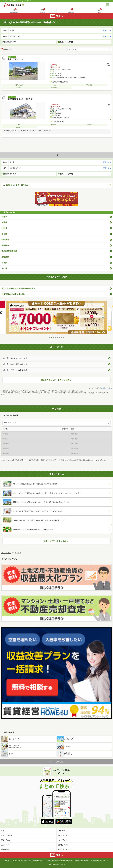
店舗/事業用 (5, 850)
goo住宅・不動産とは (11, 861)
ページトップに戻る (56, 762)
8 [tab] (63, 337)
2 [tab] (52, 337)
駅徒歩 (4, 263)
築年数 (4, 234)
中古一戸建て (62, 840)
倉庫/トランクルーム (65, 850)
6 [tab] (59, 337)
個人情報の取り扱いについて (99, 861)
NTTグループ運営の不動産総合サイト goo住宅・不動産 (17, 1)
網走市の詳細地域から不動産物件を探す (18, 288)
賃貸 (3, 831)
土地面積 (5, 257)
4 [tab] (56, 337)
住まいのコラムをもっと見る (56, 541)
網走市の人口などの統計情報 (15, 358)
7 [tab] (61, 337)
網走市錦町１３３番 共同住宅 (20, 99)
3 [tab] (54, 337)
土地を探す (5, 845)
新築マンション (7, 835)
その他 (4, 268)
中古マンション (63, 835)
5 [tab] (57, 337)
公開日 (4, 217)
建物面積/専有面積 (9, 251)
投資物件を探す (63, 845)
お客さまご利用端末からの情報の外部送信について (32, 861)
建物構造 (5, 245)
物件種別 (5, 240)
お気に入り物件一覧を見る (16, 185)
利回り (4, 228)
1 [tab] (50, 337)
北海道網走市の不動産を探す (14, 294)
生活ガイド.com (107, 388)
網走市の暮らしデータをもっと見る (56, 380)
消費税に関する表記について (56, 864)
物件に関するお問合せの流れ (56, 861)
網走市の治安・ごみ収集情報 (15, 370)
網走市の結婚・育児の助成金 (15, 364)
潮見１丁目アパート (16, 59)
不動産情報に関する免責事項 (81, 861)
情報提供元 (69, 861)
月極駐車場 (61, 831)
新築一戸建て (6, 840)
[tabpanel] (56, 318)
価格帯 (4, 222)
